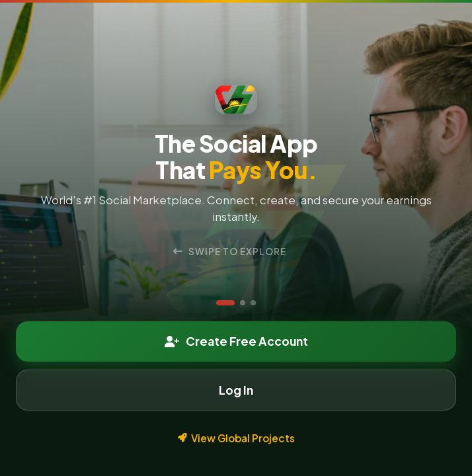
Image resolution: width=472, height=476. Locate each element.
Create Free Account (236, 341)
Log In (236, 390)
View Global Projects (236, 438)
